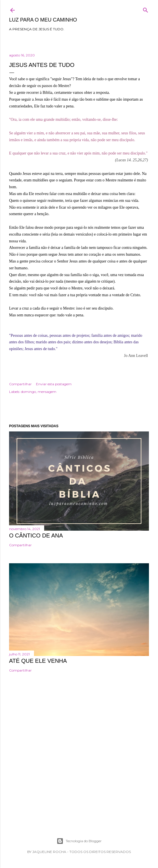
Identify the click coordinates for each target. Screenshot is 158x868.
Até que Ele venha (38, 661)
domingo (28, 392)
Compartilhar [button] (20, 384)
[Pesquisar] (146, 9)
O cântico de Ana (36, 535)
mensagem (47, 392)
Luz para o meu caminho (43, 20)
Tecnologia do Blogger (79, 841)
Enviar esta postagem (54, 384)
